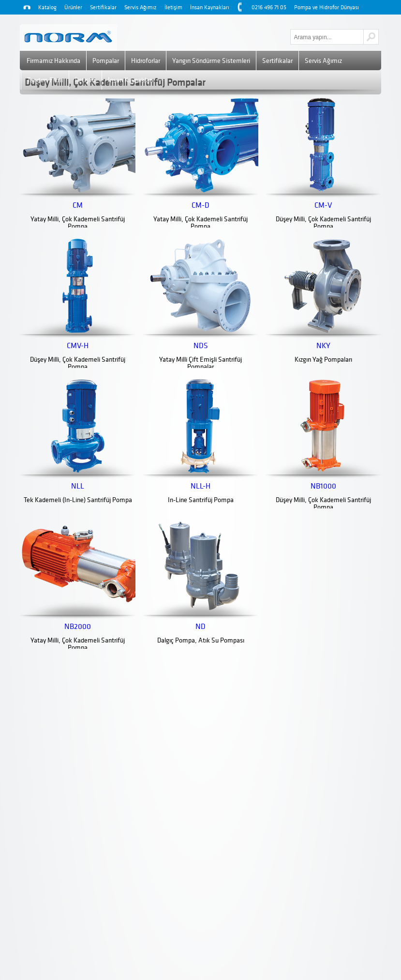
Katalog (47, 8)
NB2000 (78, 627)
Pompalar (106, 61)
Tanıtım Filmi (45, 80)
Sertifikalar (103, 8)
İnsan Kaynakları (210, 8)
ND (200, 627)
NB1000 (323, 486)
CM (78, 205)
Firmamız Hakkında (53, 61)
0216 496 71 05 (269, 8)
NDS (201, 346)
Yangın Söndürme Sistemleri (211, 61)
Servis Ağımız (141, 8)
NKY (323, 346)
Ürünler (73, 8)
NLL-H (200, 486)
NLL (78, 486)
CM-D (200, 205)
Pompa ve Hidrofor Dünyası (327, 8)
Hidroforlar (146, 61)
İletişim (173, 8)
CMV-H (78, 346)
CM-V (323, 205)
